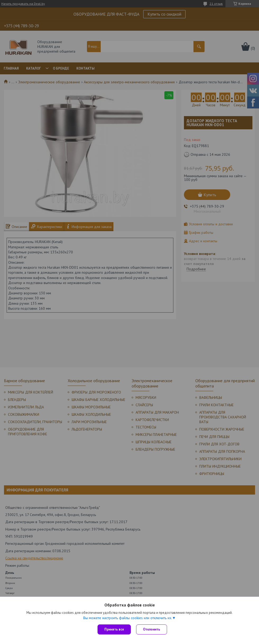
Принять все (114, 629)
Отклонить (152, 629)
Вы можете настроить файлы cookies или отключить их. (128, 618)
